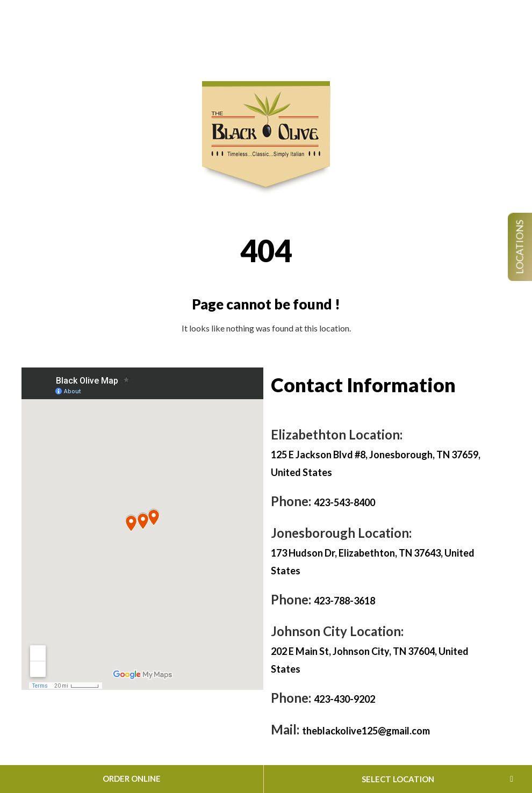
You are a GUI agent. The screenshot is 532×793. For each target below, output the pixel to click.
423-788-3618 (344, 601)
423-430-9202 (344, 699)
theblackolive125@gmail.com (366, 731)
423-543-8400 (344, 502)
